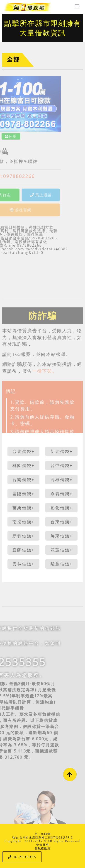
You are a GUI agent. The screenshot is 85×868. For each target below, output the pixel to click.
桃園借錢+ (23, 465)
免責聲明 (43, 845)
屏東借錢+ (62, 536)
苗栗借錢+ (23, 508)
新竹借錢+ (23, 536)
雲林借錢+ (23, 564)
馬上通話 (22, 195)
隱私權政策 (43, 848)
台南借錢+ (23, 479)
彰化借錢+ (62, 508)
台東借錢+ (62, 522)
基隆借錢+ (23, 494)
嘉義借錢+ (62, 494)
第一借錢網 (43, 834)
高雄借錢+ (62, 479)
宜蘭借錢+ (23, 550)
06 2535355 (22, 857)
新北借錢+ (62, 451)
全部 (13, 59)
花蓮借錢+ (62, 550)
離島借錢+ (62, 564)
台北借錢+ (23, 451)
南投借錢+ (23, 522)
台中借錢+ (62, 465)
